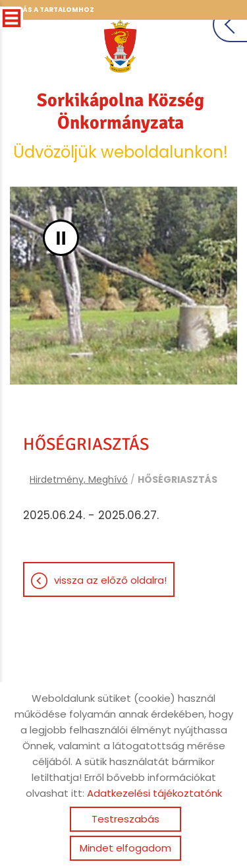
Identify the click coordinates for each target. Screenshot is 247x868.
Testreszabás (125, 819)
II (61, 238)
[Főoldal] (121, 46)
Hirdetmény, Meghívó (79, 480)
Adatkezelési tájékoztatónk (154, 793)
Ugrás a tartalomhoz (51, 10)
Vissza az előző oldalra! (110, 580)
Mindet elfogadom (125, 848)
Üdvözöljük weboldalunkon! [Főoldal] (120, 126)
